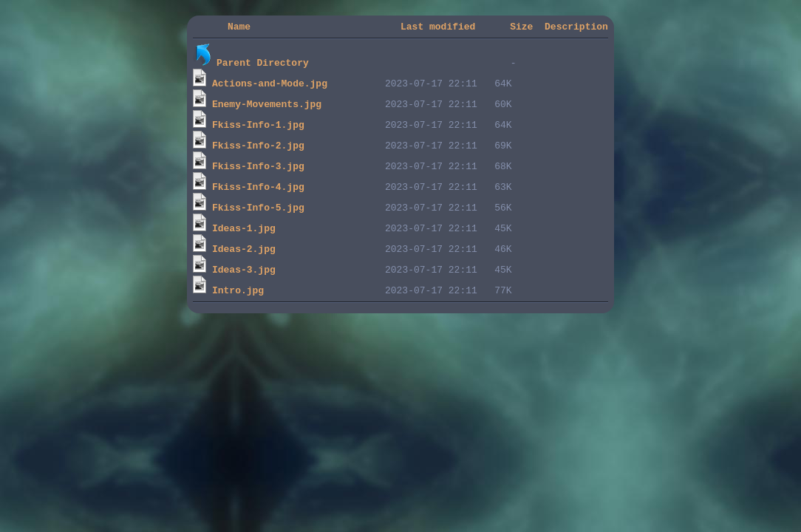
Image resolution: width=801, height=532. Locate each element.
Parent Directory (263, 64)
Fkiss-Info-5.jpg (258, 209)
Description (576, 28)
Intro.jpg (238, 292)
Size (521, 28)
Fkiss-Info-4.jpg (258, 188)
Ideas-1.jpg (244, 230)
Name (239, 28)
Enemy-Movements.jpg (267, 106)
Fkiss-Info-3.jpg (258, 168)
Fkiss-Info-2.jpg (258, 147)
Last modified (438, 28)
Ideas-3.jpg (244, 271)
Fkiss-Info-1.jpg (258, 126)
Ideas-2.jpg (244, 250)
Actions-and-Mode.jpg (270, 85)
